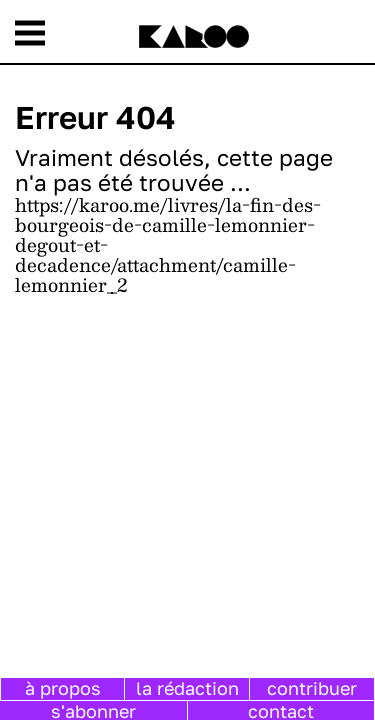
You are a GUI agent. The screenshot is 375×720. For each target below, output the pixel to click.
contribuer (312, 688)
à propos (63, 688)
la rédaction (187, 688)
